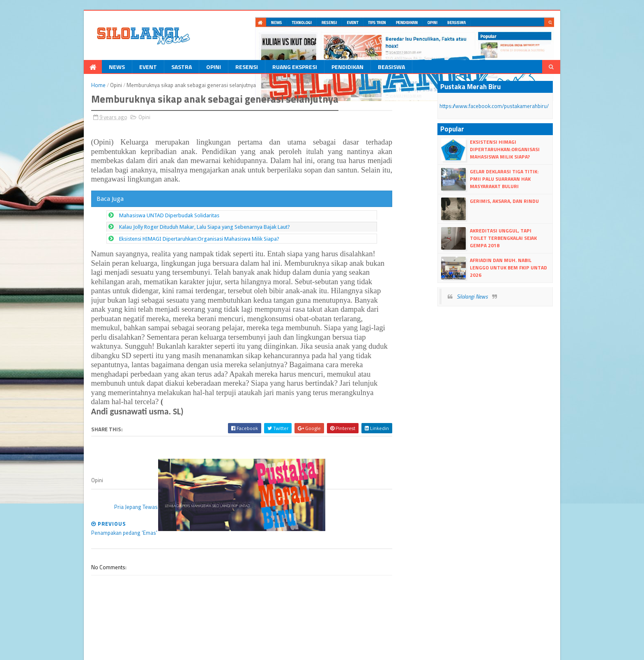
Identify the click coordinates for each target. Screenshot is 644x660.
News (98, 67)
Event (129, 67)
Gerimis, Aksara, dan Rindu (514, 202)
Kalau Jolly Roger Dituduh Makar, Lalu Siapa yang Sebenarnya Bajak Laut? (185, 219)
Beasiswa (372, 67)
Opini (194, 67)
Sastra (162, 67)
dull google (225, 650)
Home (79, 86)
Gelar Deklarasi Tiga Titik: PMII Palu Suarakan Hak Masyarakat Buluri (520, 180)
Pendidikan (328, 67)
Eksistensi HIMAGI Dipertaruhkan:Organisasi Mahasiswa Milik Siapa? (180, 231)
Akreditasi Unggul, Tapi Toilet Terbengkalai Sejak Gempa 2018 (520, 235)
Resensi (227, 67)
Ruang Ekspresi (275, 67)
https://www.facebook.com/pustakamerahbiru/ (504, 106)
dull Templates (113, 650)
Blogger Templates (155, 650)
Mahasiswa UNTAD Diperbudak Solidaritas (150, 207)
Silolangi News (482, 297)
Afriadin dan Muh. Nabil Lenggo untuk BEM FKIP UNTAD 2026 (521, 265)
